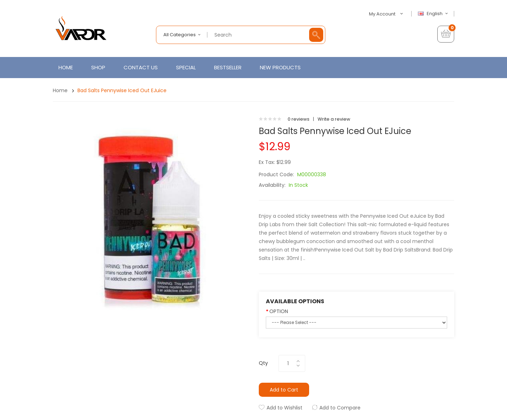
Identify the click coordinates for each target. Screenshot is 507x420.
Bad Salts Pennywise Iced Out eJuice (122, 90)
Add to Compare (340, 408)
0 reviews (299, 119)
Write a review (334, 119)
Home (60, 90)
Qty (263, 363)
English (434, 14)
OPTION (279, 311)
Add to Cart (284, 390)
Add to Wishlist (284, 408)
